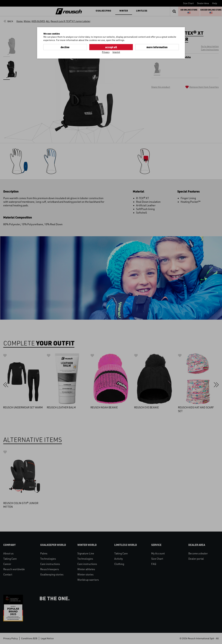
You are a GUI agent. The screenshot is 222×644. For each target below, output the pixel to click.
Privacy (106, 52)
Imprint (116, 52)
